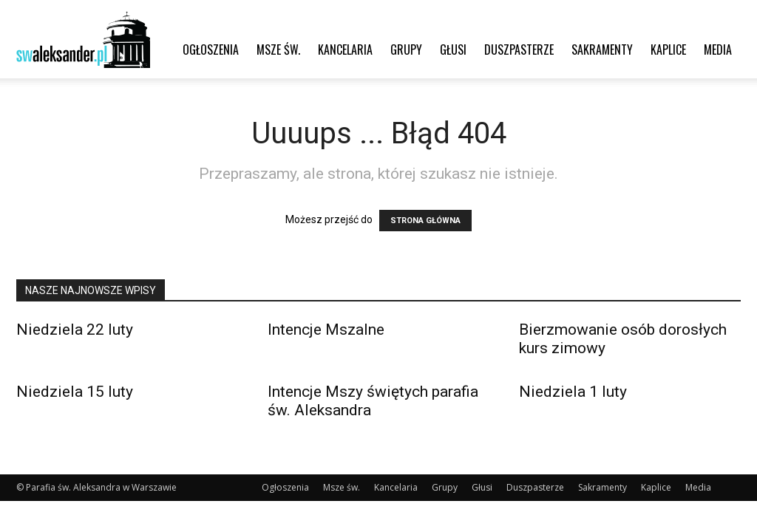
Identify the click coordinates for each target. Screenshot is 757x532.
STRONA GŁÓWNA (425, 221)
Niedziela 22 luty (75, 330)
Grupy (406, 50)
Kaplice (668, 50)
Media (718, 50)
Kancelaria (345, 50)
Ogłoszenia (211, 50)
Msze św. (278, 50)
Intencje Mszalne (326, 330)
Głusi (453, 50)
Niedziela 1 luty (573, 392)
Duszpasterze (519, 50)
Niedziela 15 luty (75, 392)
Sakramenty (602, 50)
